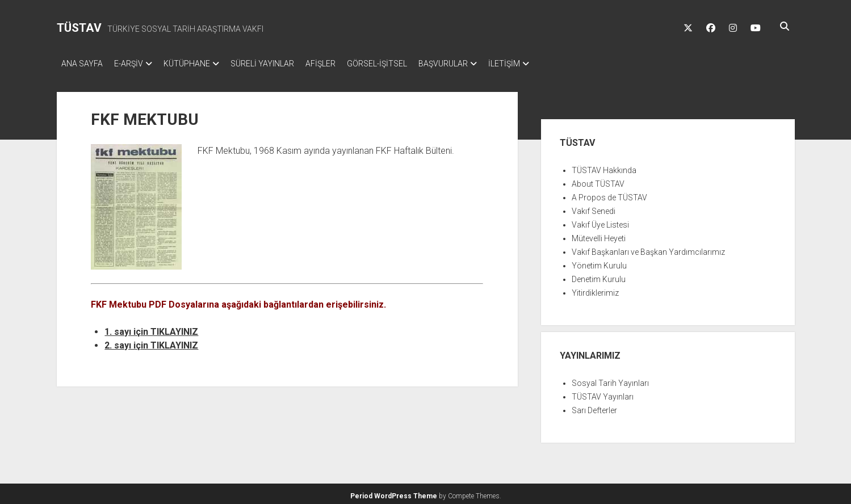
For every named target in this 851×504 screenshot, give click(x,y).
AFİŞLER (343, 64)
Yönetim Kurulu (599, 262)
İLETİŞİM (544, 64)
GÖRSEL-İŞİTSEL (405, 64)
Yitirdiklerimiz (595, 289)
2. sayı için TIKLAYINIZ (151, 342)
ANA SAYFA (82, 64)
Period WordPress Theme (394, 493)
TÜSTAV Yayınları (603, 393)
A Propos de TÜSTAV (609, 194)
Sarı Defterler (594, 407)
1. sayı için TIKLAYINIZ (151, 328)
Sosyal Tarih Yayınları (610, 380)
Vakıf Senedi (594, 208)
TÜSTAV (79, 28)
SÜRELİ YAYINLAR (279, 64)
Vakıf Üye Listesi (600, 221)
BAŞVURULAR (477, 64)
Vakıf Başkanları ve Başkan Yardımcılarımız (648, 249)
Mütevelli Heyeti (599, 235)
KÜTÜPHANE (198, 64)
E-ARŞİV (134, 64)
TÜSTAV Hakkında (604, 167)
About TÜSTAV (598, 180)
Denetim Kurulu (599, 276)
